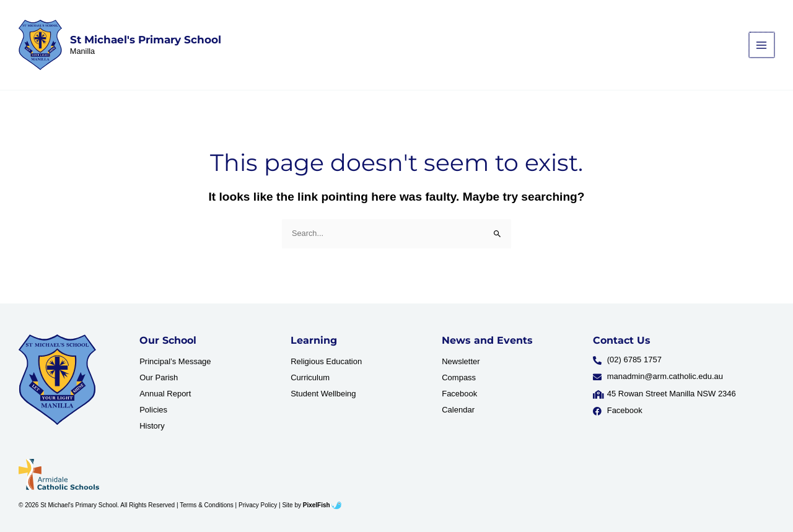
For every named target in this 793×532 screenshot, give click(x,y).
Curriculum (310, 377)
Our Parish (159, 377)
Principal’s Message (175, 361)
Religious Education (326, 361)
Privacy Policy (258, 505)
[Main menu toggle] (762, 45)
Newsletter (461, 361)
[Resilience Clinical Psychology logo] (57, 379)
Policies (153, 410)
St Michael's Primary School (146, 40)
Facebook (459, 394)
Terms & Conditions (207, 505)
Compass (459, 377)
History (152, 426)
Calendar (458, 410)
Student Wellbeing (323, 394)
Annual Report (165, 394)
